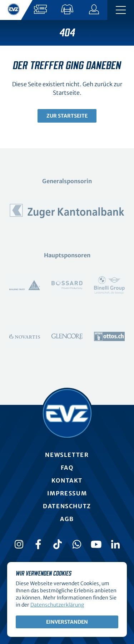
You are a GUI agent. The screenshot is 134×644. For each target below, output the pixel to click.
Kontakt (67, 480)
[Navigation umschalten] (121, 10)
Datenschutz (67, 506)
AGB (67, 519)
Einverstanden (67, 622)
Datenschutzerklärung (57, 605)
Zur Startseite (67, 116)
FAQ (67, 468)
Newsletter (67, 455)
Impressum (67, 493)
